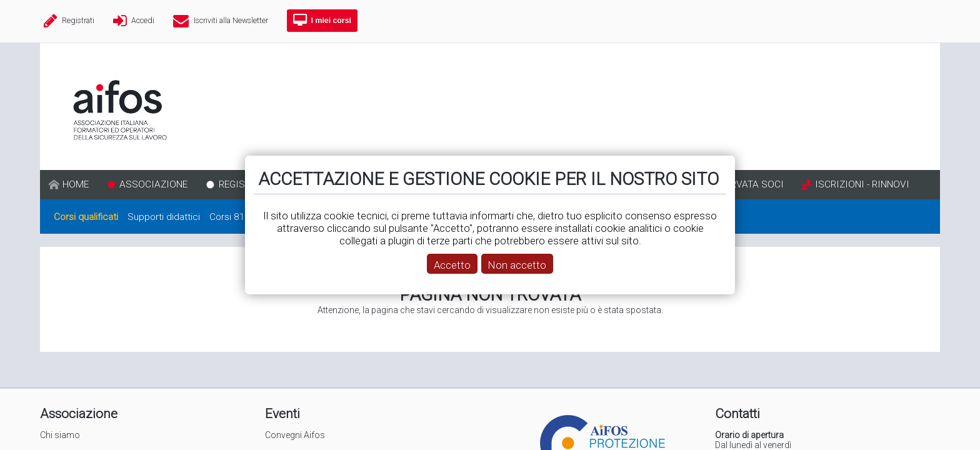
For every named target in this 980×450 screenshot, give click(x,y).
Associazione (79, 414)
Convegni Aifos (295, 435)
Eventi (282, 414)
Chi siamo (60, 435)
